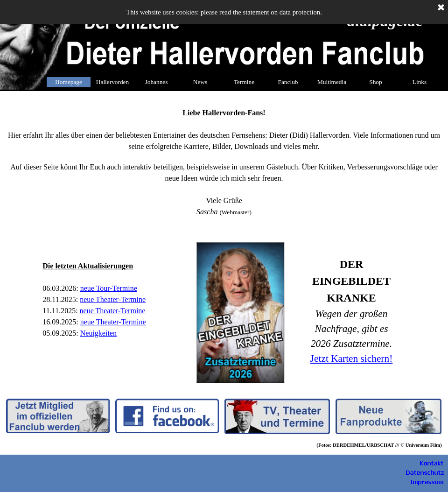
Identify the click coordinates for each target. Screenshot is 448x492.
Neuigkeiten (98, 333)
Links (420, 82)
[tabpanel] (224, 162)
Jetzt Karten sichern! (351, 358)
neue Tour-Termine (109, 288)
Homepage (69, 82)
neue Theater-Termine (113, 311)
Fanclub (288, 82)
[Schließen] (441, 8)
